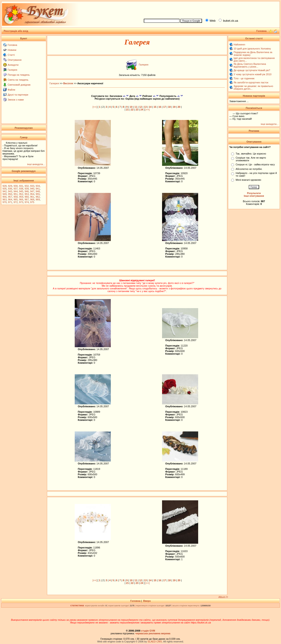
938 (21, 189)
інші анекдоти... (36, 164)
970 (5, 202)
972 (16, 202)
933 (32, 186)
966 (21, 199)
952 (21, 194)
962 (38, 197)
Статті (11, 55)
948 (38, 191)
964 (10, 199)
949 (5, 194)
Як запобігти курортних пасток (251, 82)
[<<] (95, 107)
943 (10, 191)
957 (10, 197)
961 (32, 197)
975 (32, 202)
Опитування (15, 60)
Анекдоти (13, 65)
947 (32, 191)
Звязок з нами (16, 100)
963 (5, 199)
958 (16, 197)
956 (5, 197)
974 (27, 202)
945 (21, 191)
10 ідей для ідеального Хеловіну (252, 49)
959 (21, 197)
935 (5, 189)
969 (38, 199)
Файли (11, 90)
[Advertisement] (210, 9)
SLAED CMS (155, 642)
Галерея (12, 70)
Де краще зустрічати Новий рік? (252, 70)
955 (38, 194)
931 (21, 186)
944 (16, 191)
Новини (12, 50)
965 (16, 199)
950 (10, 194)
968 (32, 199)
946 (27, 191)
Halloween (239, 44)
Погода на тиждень (19, 75)
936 (10, 189)
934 (38, 186)
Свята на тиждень (18, 80)
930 (16, 186)
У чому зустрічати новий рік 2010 (253, 74)
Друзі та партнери (18, 95)
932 (27, 186)
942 (5, 191)
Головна (12, 45)
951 (16, 194)
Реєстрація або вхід (16, 31)
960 (27, 197)
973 (21, 202)
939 (27, 189)
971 (10, 202)
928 (5, 186)
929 (10, 186)
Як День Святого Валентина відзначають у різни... (250, 65)
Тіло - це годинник (244, 78)
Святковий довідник (19, 85)
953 (27, 194)
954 (32, 194)
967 (27, 199)
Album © (223, 597)
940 (32, 189)
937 (16, 189)
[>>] (147, 110)
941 (38, 189)
